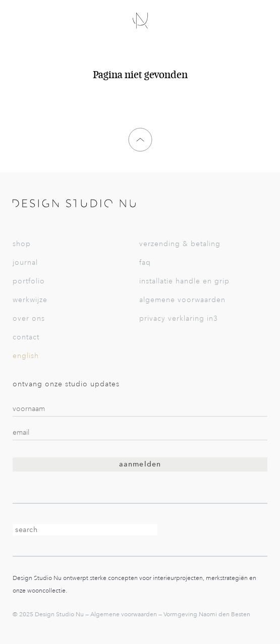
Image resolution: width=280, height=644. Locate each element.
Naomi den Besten (225, 614)
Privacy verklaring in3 (179, 318)
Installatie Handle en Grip (184, 281)
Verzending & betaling (180, 244)
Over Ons (29, 318)
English (26, 356)
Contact (26, 337)
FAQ (145, 262)
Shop (22, 244)
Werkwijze (30, 300)
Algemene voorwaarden (182, 300)
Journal (25, 262)
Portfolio (29, 281)
